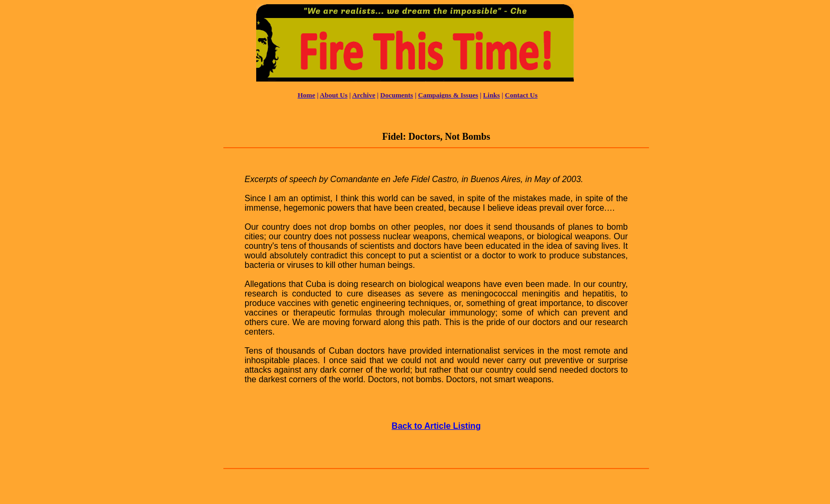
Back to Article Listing (436, 426)
